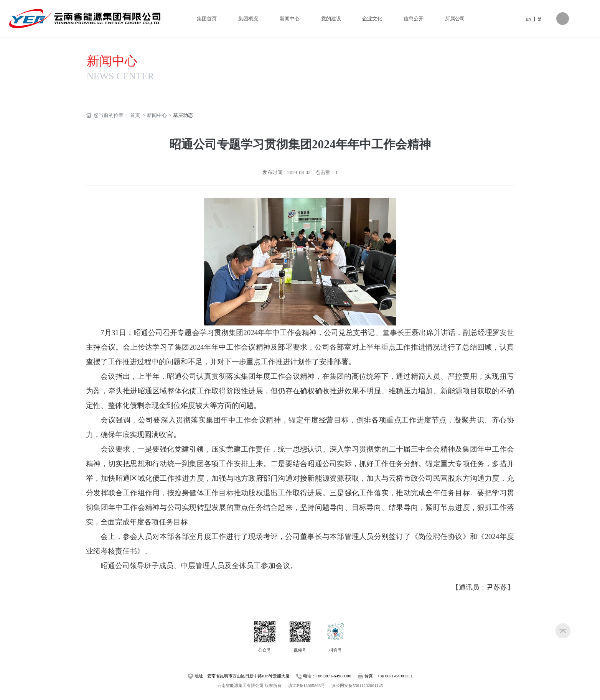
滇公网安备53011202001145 (357, 685)
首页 (135, 115)
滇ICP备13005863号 (307, 685)
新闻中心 (112, 61)
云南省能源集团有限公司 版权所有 (249, 685)
